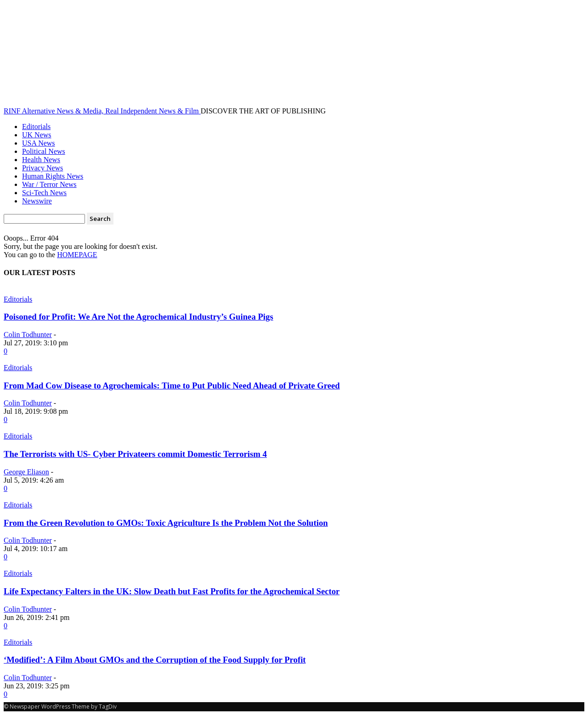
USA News (39, 143)
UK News (37, 135)
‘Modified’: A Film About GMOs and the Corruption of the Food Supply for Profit (155, 660)
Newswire (37, 201)
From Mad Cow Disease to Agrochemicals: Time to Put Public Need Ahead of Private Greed (172, 386)
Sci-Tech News (44, 193)
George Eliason (26, 472)
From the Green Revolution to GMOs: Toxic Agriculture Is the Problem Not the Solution (166, 523)
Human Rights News (53, 176)
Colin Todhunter (28, 335)
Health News (41, 160)
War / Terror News (49, 184)
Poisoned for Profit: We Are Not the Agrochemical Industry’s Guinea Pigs (139, 317)
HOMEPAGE (77, 255)
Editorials (36, 127)
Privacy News (42, 168)
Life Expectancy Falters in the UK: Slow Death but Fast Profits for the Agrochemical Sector (172, 591)
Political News (44, 151)
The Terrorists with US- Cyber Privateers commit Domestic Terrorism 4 (135, 454)
